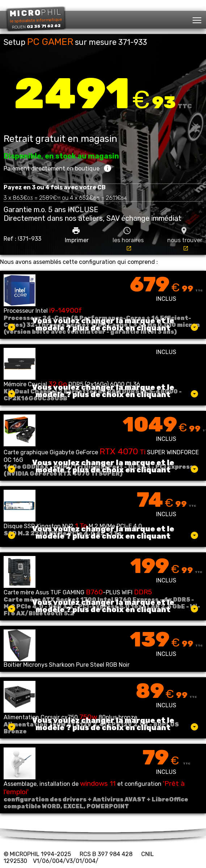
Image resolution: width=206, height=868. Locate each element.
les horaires (128, 239)
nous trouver (185, 239)
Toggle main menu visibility (197, 18)
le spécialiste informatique (36, 18)
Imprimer (77, 235)
